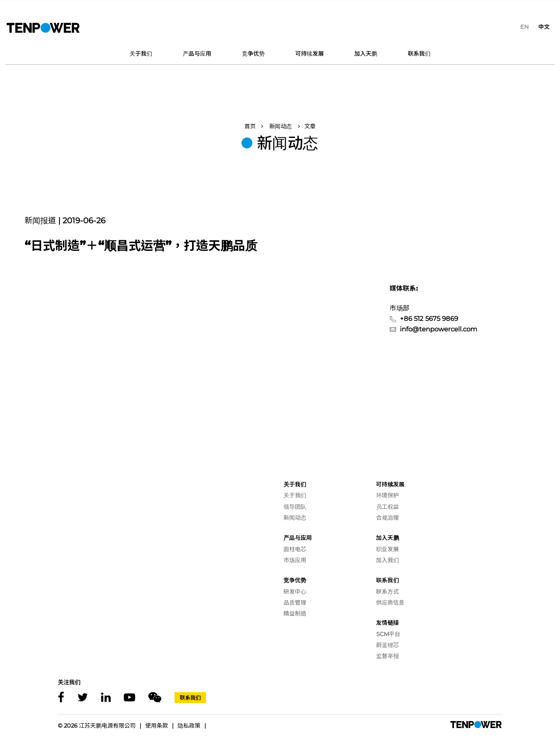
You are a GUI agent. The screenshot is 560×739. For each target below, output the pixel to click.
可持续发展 (310, 53)
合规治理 (388, 517)
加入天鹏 (366, 53)
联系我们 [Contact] (190, 698)
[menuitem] (525, 27)
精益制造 (295, 613)
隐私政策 (189, 725)
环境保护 (388, 495)
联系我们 (419, 53)
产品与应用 (197, 53)
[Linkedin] (106, 698)
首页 (250, 126)
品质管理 (295, 602)
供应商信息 (390, 602)
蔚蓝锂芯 (388, 645)
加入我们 (388, 560)
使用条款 (157, 725)
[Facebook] (61, 698)
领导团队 (295, 507)
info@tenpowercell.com (439, 329)
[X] (83, 698)
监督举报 (388, 656)
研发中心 (295, 591)
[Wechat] (155, 698)
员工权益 (388, 507)
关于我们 (141, 53)
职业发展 (388, 549)
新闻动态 (280, 126)
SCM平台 (388, 634)
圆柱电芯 (295, 549)
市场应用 (295, 560)
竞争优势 (253, 53)
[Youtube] (129, 698)
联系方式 (388, 591)
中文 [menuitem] (544, 27)
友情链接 (388, 623)
